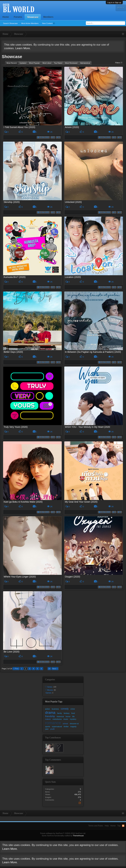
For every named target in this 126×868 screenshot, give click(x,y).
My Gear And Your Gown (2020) (81, 502)
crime (73, 709)
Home (6, 17)
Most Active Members (30, 23)
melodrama (57, 719)
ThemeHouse (78, 836)
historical (60, 716)
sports (48, 727)
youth (52, 729)
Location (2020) (73, 277)
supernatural (57, 727)
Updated (23, 63)
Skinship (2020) (12, 202)
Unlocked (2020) (73, 202)
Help (107, 826)
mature (48, 719)
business (55, 709)
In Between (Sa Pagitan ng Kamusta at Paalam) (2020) (93, 352)
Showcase (33, 17)
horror (68, 716)
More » (121, 8)
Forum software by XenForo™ (63, 833)
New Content (49, 23)
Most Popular (34, 63)
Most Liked (47, 63)
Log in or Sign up (114, 2)
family (59, 713)
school (65, 724)
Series (50, 687)
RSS (80, 803)
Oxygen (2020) (72, 577)
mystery (73, 719)
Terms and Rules (96, 826)
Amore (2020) (72, 127)
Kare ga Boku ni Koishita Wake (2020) (23, 502)
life (73, 716)
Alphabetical (85, 63)
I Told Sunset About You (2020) (19, 127)
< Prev (16, 669)
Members (48, 17)
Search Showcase (10, 23)
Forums (18, 17)
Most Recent (12, 63)
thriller (66, 727)
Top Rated (58, 63)
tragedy (73, 727)
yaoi (47, 729)
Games (48, 693)
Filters (119, 63)
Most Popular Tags (54, 702)
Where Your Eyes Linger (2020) (20, 577)
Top (119, 826)
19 (49, 669)
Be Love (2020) (11, 652)
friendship (50, 716)
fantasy (67, 713)
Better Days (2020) (13, 352)
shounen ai (74, 724)
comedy (65, 709)
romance (53, 723)
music (66, 719)
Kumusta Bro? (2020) (15, 277)
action (47, 709)
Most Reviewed (71, 63)
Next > (55, 669)
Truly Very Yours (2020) (16, 427)
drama (50, 713)
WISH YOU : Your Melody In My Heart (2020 (87, 427)
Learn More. (23, 48)
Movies (50, 690)
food (73, 713)
